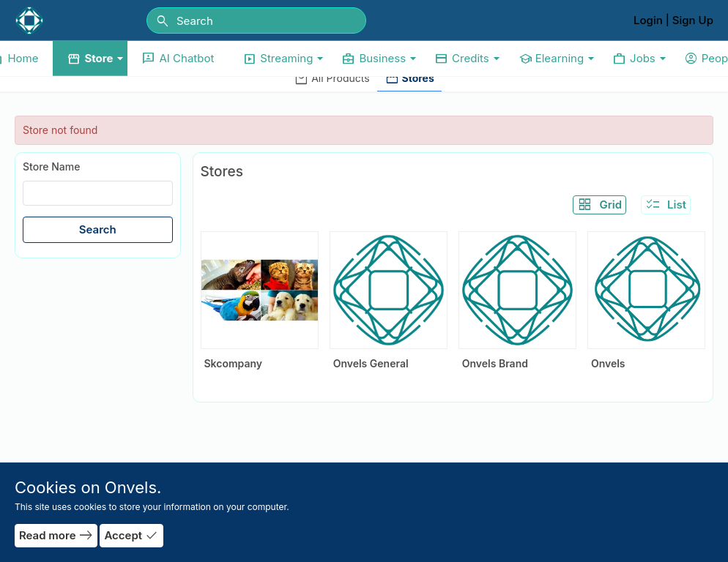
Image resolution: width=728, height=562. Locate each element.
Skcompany (234, 363)
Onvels (608, 363)
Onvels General (371, 363)
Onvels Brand (495, 363)
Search (98, 229)
